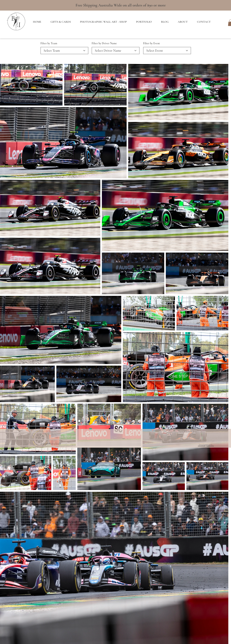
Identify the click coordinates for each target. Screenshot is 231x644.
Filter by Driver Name (104, 43)
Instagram (206, 444)
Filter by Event (151, 43)
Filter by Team (49, 43)
